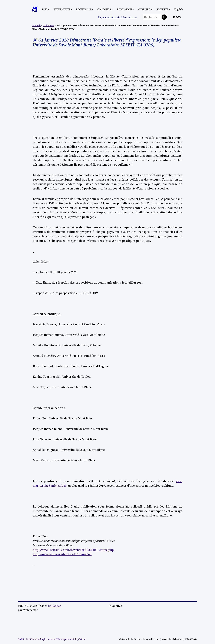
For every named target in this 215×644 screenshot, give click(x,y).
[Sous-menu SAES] (49, 9)
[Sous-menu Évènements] (71, 9)
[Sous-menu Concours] (112, 9)
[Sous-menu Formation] (133, 9)
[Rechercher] (164, 17)
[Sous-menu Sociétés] (169, 9)
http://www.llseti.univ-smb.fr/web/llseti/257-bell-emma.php (73, 550)
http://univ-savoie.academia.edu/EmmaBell (62, 554)
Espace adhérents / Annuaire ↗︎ (117, 17)
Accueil (36, 25)
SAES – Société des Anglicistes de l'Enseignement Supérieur (52, 639)
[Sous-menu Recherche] (92, 9)
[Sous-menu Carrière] (152, 9)
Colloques (49, 25)
